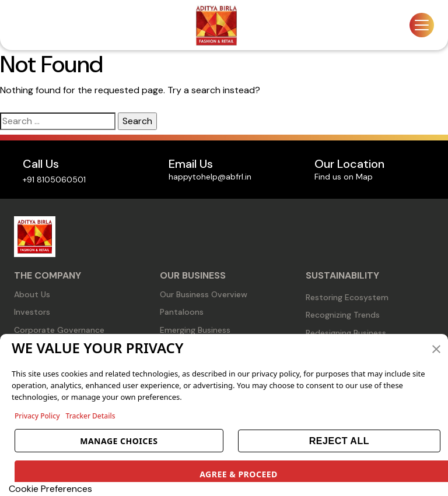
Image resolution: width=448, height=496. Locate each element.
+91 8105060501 (54, 180)
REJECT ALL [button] (339, 441)
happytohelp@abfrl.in (210, 177)
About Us (32, 294)
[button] (436, 348)
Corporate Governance (59, 330)
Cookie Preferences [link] (50, 489)
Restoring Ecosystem (347, 297)
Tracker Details (91, 416)
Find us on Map (344, 177)
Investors (32, 312)
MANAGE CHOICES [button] (119, 441)
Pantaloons (182, 312)
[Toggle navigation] (422, 25)
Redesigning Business (346, 333)
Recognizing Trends (343, 315)
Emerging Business (195, 330)
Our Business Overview (204, 294)
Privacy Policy (37, 416)
